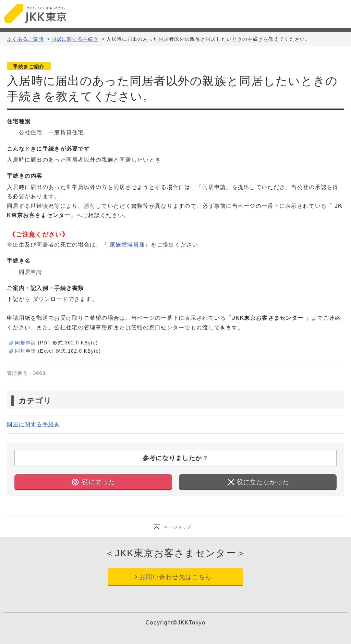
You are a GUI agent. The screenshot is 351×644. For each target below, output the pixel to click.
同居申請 (26, 343)
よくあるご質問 (25, 39)
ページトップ (178, 527)
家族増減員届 (128, 245)
